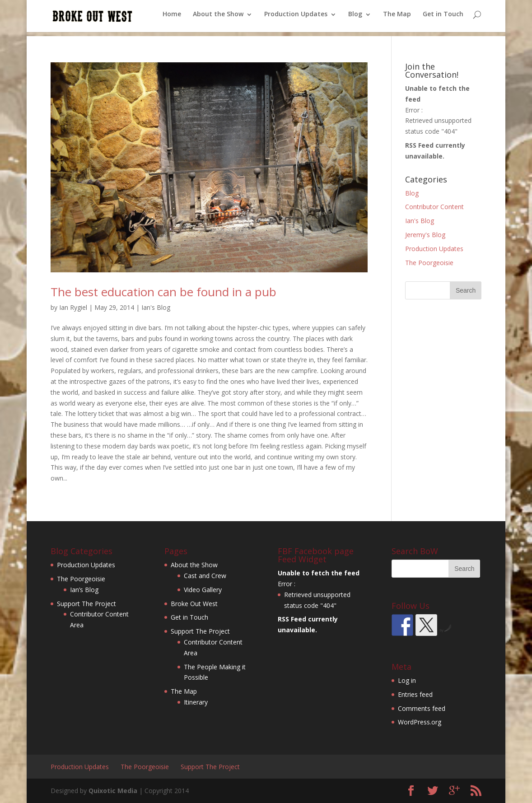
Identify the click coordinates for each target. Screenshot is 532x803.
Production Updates (296, 19)
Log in (407, 680)
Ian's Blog (156, 307)
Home (172, 19)
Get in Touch (443, 19)
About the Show (218, 19)
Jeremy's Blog (425, 235)
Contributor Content (434, 207)
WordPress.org (420, 722)
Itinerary (196, 702)
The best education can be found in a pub (163, 292)
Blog (355, 19)
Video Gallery (203, 590)
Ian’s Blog (84, 590)
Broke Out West (194, 604)
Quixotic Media (113, 791)
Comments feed (422, 708)
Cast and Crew (205, 576)
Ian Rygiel (73, 307)
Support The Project (86, 604)
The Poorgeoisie (429, 263)
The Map (397, 19)
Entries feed (415, 694)
